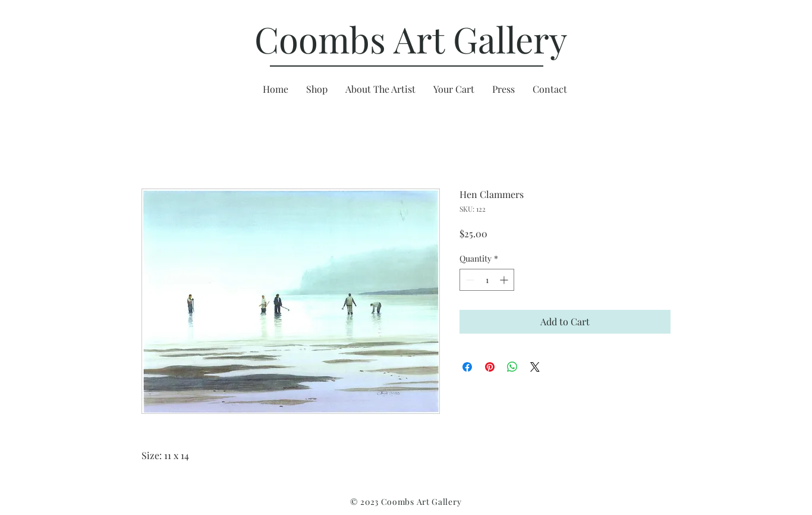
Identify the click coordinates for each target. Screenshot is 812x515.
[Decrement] (469, 280)
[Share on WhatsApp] (512, 367)
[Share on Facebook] (467, 367)
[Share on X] (535, 367)
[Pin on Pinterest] (490, 367)
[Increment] (505, 280)
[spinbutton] (487, 280)
